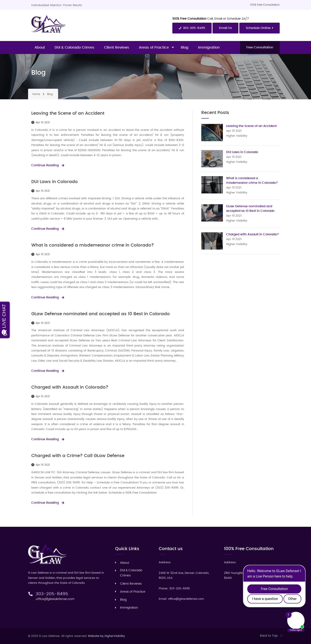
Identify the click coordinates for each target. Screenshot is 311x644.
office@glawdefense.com (55, 599)
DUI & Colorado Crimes (75, 47)
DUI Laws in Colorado (55, 182)
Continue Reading (45, 165)
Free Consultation (260, 47)
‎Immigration (209, 47)
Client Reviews (117, 47)
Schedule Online (260, 28)
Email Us (225, 28)
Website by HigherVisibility (106, 636)
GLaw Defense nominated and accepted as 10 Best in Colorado (101, 314)
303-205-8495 (192, 28)
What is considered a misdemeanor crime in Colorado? (93, 245)
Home (36, 94)
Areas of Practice (154, 47)
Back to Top (269, 636)
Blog (185, 47)
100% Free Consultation (265, 5)
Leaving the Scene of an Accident (68, 113)
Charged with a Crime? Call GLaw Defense (78, 456)
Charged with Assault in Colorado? (70, 387)
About (40, 47)
